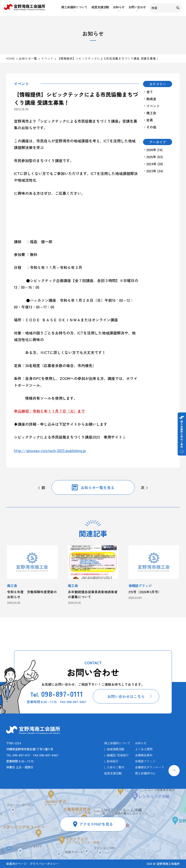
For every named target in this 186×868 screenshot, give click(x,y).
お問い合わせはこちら (126, 696)
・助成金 (150, 99)
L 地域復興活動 (114, 749)
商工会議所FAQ (145, 773)
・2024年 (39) (153, 164)
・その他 (150, 127)
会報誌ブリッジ (145, 761)
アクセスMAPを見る (96, 824)
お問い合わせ (137, 7)
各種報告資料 (144, 755)
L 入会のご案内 (114, 767)
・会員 (148, 120)
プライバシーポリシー (44, 864)
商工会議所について (74, 7)
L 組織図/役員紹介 (116, 755)
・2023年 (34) (153, 171)
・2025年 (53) (153, 157)
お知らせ (119, 7)
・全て (148, 92)
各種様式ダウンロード (149, 767)
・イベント (151, 106)
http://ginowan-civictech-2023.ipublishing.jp (50, 450)
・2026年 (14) (153, 150)
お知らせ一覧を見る (98, 487)
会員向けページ (16, 864)
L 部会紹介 (111, 761)
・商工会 (150, 113)
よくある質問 (144, 749)
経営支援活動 (100, 7)
